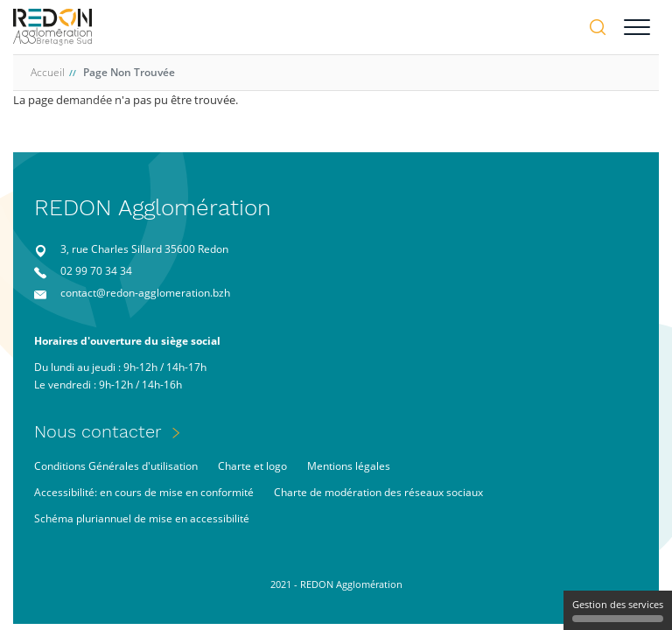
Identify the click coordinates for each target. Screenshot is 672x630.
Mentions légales (349, 466)
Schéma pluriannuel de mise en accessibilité (142, 518)
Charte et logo (252, 466)
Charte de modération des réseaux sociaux (378, 492)
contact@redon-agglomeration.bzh (145, 293)
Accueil (48, 72)
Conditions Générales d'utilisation (116, 466)
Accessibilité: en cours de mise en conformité (144, 492)
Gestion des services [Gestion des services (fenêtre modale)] (618, 610)
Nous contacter (98, 431)
